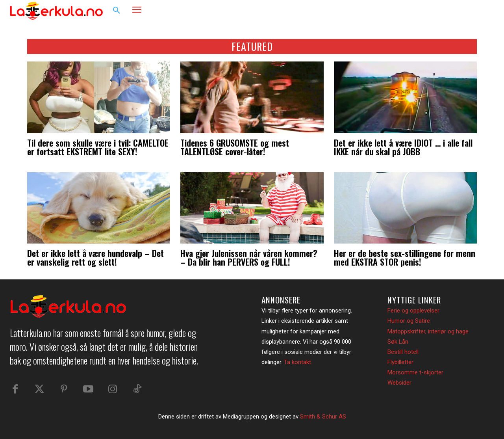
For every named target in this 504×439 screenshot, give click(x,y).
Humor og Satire (409, 321)
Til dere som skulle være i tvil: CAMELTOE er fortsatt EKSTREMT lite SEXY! (98, 147)
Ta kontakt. (298, 362)
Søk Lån (398, 342)
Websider (399, 383)
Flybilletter (400, 362)
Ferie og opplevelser (413, 311)
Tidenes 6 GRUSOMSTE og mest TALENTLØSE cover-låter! (235, 147)
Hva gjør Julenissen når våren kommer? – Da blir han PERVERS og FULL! (249, 257)
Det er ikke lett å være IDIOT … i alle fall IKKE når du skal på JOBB (403, 147)
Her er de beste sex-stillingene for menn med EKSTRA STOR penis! (405, 257)
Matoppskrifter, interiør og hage (428, 331)
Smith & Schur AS (323, 417)
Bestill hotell (403, 352)
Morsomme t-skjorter (415, 372)
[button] (117, 11)
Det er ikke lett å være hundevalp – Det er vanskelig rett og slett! (95, 257)
